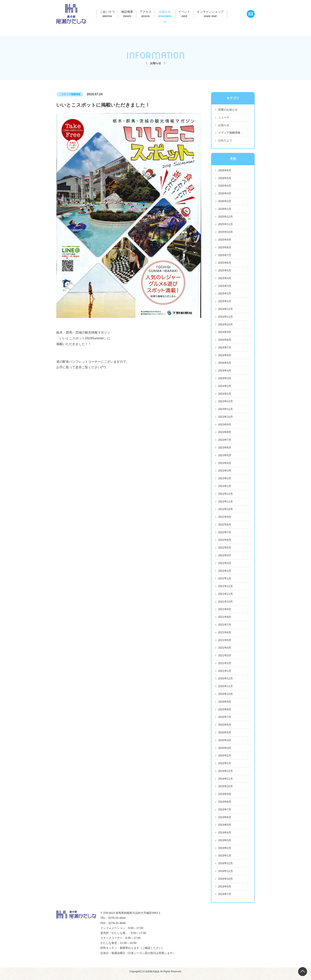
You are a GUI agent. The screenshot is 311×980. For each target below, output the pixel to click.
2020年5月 (225, 736)
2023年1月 (225, 488)
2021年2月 (225, 666)
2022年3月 (225, 566)
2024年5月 (225, 364)
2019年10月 (226, 790)
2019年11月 (226, 782)
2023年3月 (225, 473)
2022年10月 (226, 511)
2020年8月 (225, 713)
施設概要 (130, 12)
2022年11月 (226, 504)
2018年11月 (226, 875)
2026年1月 (225, 209)
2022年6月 (225, 542)
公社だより (225, 141)
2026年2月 (225, 202)
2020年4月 (225, 744)
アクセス (150, 12)
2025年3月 (225, 287)
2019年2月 (225, 852)
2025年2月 (225, 295)
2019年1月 (225, 860)
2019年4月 (225, 837)
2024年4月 (225, 372)
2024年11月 (226, 318)
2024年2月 (225, 388)
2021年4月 (225, 651)
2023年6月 (225, 449)
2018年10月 (226, 883)
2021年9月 (225, 612)
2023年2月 (225, 480)
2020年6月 (225, 728)
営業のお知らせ (228, 110)
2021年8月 (225, 620)
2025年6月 (225, 264)
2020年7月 (225, 721)
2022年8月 (225, 527)
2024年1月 (225, 395)
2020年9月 (225, 705)
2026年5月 (225, 178)
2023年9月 (225, 426)
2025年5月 (225, 271)
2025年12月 (226, 217)
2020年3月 (225, 751)
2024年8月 (225, 341)
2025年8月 (225, 248)
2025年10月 (226, 233)
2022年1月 (225, 581)
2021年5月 (225, 643)
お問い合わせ (251, 14)
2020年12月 (226, 682)
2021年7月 (225, 628)
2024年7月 (225, 349)
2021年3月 (225, 659)
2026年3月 (225, 194)
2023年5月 (225, 457)
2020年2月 (225, 759)
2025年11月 (226, 225)
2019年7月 (225, 813)
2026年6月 (225, 171)
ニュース (224, 118)
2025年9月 (225, 240)
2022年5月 (225, 550)
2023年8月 (225, 434)
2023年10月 (226, 419)
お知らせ (171, 12)
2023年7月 (225, 442)
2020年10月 (226, 697)
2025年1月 (225, 302)
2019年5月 (225, 829)
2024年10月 (226, 326)
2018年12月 (226, 868)
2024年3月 (225, 380)
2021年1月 (225, 674)
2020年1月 (225, 767)
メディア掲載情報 (229, 133)
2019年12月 (226, 775)
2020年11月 (226, 690)
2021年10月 (226, 604)
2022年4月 (225, 558)
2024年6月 (225, 357)
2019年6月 (225, 821)
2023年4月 (225, 465)
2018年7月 (225, 899)
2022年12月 (226, 496)
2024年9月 (225, 333)
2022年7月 (225, 535)
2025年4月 (225, 279)
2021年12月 (226, 589)
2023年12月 (226, 403)
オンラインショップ (220, 12)
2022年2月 (225, 573)
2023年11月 (226, 411)
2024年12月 (226, 310)
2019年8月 (225, 806)
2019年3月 (225, 844)
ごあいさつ (108, 12)
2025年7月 (225, 256)
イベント (192, 12)
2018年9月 (225, 891)
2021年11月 (226, 597)
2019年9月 (225, 798)
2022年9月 (225, 519)
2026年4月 (225, 186)
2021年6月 (225, 635)
